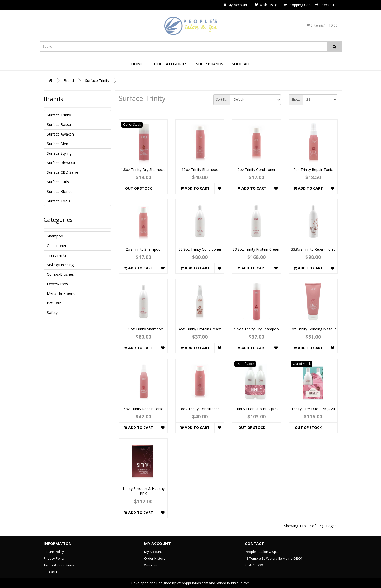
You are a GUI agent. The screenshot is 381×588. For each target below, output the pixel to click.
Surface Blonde (60, 191)
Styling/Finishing (60, 265)
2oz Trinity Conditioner (257, 169)
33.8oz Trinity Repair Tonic (313, 249)
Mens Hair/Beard (61, 293)
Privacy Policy (54, 558)
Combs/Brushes (60, 274)
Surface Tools (59, 201)
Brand (69, 80)
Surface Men (58, 144)
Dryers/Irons (57, 284)
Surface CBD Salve (63, 172)
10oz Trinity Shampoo (200, 169)
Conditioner (57, 246)
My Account (153, 552)
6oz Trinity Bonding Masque (313, 329)
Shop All (241, 64)
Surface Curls (58, 182)
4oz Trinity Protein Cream (200, 329)
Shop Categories (169, 64)
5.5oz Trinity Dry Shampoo (257, 329)
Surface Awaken (60, 134)
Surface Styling (59, 153)
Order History (155, 558)
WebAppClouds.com (192, 583)
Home (137, 64)
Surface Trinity (97, 80)
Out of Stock (139, 188)
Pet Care (54, 303)
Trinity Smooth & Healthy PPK (143, 491)
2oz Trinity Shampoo (143, 249)
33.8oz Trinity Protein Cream (257, 249)
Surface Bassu (59, 125)
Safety (52, 312)
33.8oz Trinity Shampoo (143, 329)
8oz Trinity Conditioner (200, 409)
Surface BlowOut (61, 163)
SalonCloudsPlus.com (233, 583)
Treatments (57, 255)
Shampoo (55, 236)
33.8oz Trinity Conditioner (200, 249)
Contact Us (52, 572)
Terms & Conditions (59, 565)
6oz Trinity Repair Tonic (143, 409)
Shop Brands (210, 64)
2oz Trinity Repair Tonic (313, 169)
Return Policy (54, 552)
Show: (296, 100)
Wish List (151, 565)
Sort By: (222, 100)
